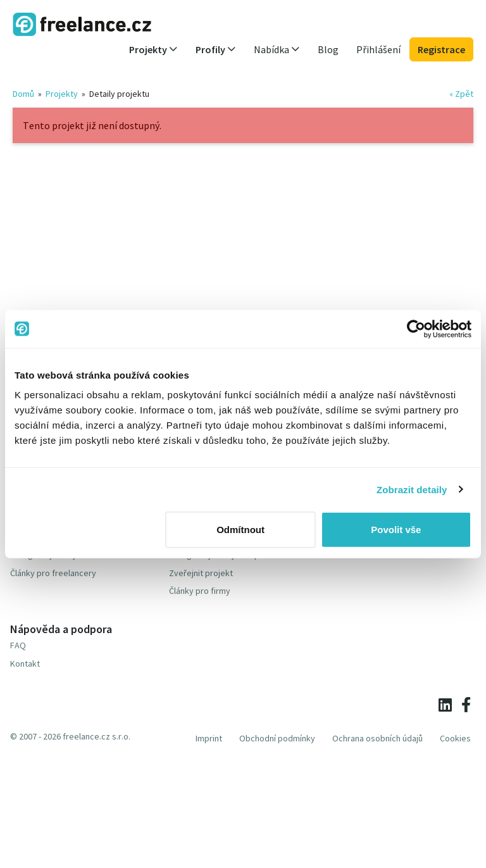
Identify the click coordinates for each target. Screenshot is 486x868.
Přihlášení (378, 49)
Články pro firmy (200, 591)
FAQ (18, 645)
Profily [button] (216, 49)
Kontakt (25, 664)
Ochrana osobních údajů (377, 738)
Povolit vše (396, 530)
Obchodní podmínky (277, 738)
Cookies (455, 738)
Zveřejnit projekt (201, 573)
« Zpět (461, 94)
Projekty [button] (153, 49)
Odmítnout (240, 530)
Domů (23, 94)
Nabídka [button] (277, 49)
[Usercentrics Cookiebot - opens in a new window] (416, 329)
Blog (328, 49)
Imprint (209, 738)
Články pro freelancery (53, 573)
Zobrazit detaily (412, 489)
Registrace (441, 49)
